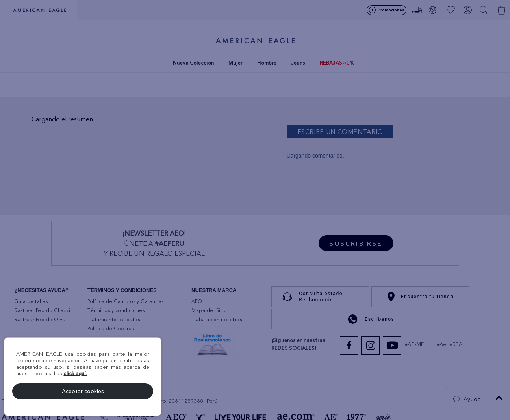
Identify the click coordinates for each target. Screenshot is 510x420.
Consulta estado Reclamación (310, 297)
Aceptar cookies (83, 391)
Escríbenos (370, 319)
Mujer (236, 63)
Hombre (267, 63)
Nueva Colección (193, 63)
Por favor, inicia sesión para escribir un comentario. (397, 132)
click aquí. (75, 373)
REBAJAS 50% (337, 63)
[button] (485, 10)
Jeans (298, 63)
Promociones (391, 10)
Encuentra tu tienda (420, 297)
